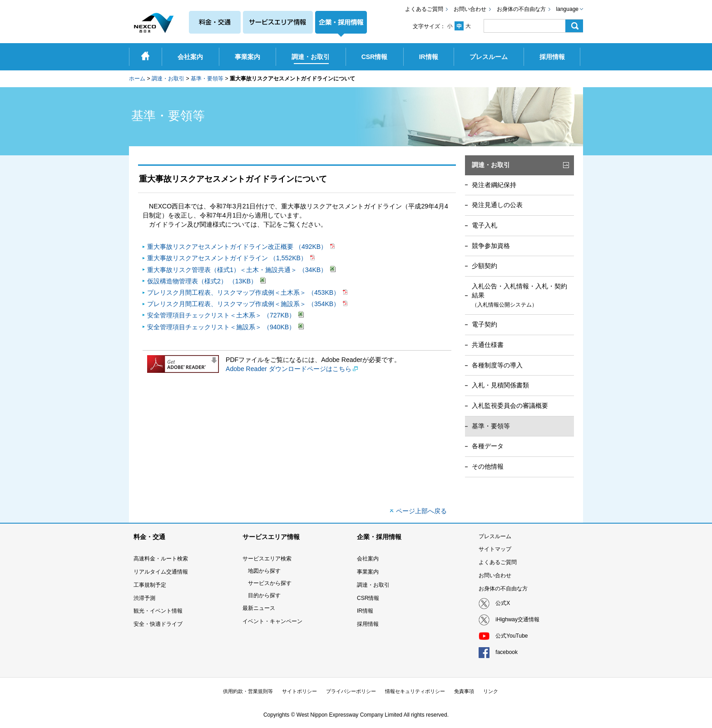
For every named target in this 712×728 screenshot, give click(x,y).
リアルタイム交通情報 (161, 572)
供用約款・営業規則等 (248, 691)
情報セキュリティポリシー (415, 691)
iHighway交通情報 (517, 619)
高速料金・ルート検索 (161, 559)
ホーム (137, 79)
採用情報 (368, 624)
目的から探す (264, 595)
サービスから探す (270, 583)
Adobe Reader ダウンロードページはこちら (289, 369)
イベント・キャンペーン (272, 621)
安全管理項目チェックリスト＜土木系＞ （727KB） (222, 315)
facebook (507, 652)
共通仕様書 (488, 345)
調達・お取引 (168, 79)
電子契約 (485, 324)
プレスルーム (495, 536)
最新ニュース (259, 608)
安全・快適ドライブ (158, 624)
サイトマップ (495, 549)
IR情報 (365, 611)
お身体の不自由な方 (521, 9)
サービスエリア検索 (267, 559)
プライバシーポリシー (351, 691)
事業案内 (368, 572)
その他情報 (488, 466)
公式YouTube (512, 636)
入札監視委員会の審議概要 (510, 406)
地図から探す (264, 571)
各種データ (488, 446)
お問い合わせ (470, 9)
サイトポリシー (299, 691)
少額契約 (485, 266)
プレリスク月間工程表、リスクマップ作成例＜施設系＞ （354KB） (244, 304)
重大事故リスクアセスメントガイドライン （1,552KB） (228, 258)
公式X (503, 603)
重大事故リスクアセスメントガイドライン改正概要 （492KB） (238, 247)
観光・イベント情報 (158, 611)
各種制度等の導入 (497, 365)
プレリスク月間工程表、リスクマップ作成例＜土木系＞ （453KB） (244, 292)
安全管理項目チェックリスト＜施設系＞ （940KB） (222, 327)
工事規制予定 (150, 585)
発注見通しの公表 (497, 205)
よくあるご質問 (424, 9)
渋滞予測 (144, 598)
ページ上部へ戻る (421, 511)
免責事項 (464, 691)
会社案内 (368, 559)
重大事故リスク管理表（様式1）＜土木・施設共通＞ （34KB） (238, 270)
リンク (491, 691)
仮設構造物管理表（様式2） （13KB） (203, 281)
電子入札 (485, 225)
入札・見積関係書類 (500, 385)
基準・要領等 (207, 79)
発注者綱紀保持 (494, 185)
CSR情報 (368, 598)
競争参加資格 (491, 246)
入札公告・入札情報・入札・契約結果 (519, 295)
